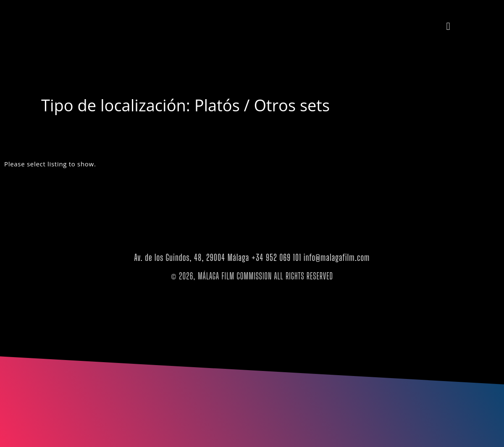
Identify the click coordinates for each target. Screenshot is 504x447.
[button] (448, 26)
